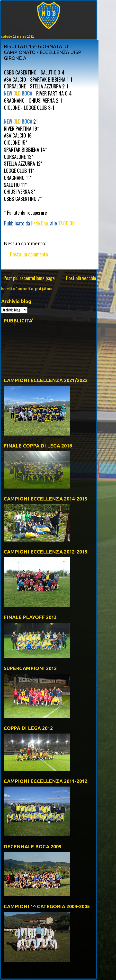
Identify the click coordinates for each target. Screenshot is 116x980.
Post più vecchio (81, 278)
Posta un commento (29, 254)
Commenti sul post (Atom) (34, 289)
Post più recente (19, 278)
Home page (44, 278)
